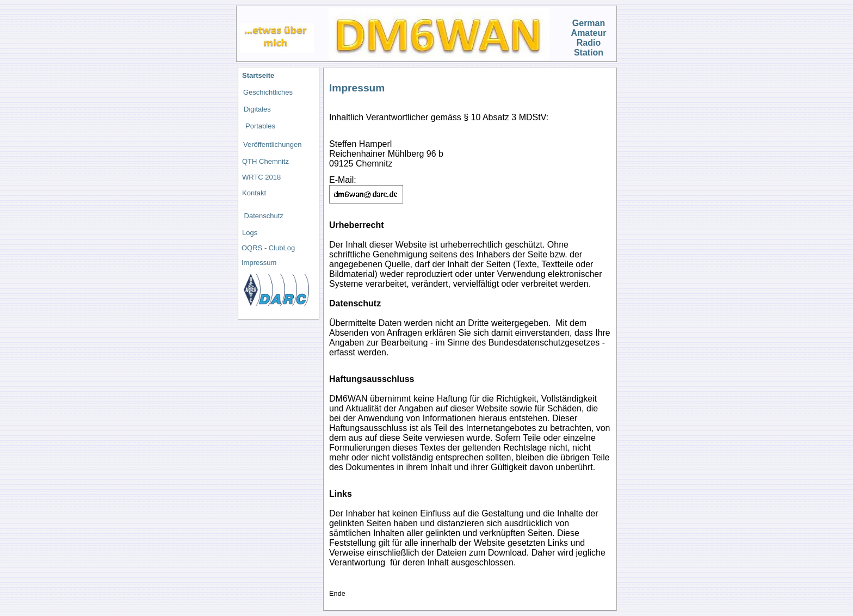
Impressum (259, 263)
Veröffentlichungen (272, 144)
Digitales (257, 109)
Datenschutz (263, 216)
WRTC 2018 (261, 177)
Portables (260, 126)
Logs (250, 233)
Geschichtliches (268, 92)
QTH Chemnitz (265, 161)
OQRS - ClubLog (268, 248)
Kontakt (254, 193)
